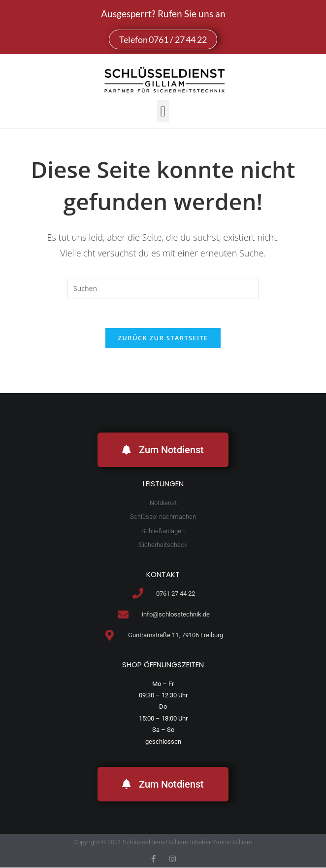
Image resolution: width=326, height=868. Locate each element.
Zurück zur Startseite (163, 338)
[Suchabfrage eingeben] (163, 289)
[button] (163, 111)
